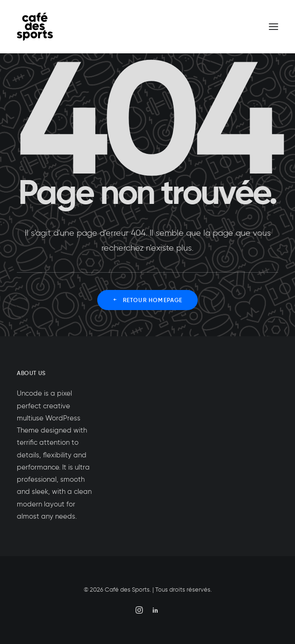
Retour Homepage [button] (147, 300)
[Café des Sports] (35, 27)
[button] (273, 27)
